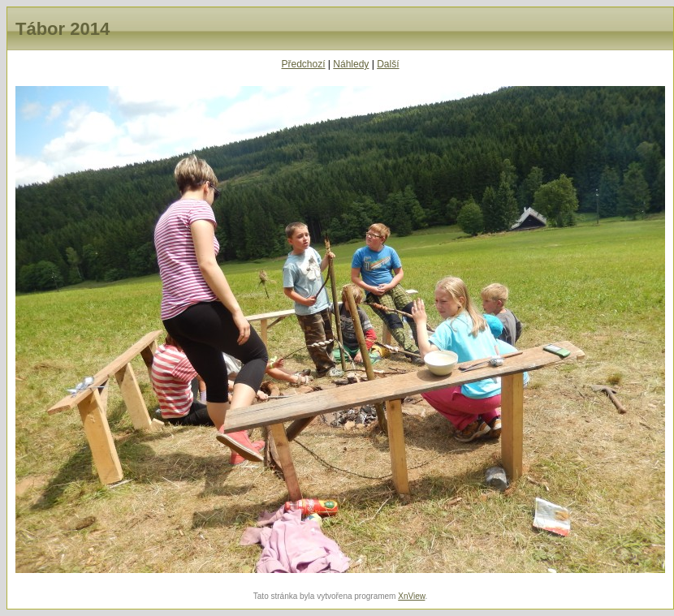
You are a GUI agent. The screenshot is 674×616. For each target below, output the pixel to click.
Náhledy (351, 64)
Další (388, 64)
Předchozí (304, 64)
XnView (411, 596)
